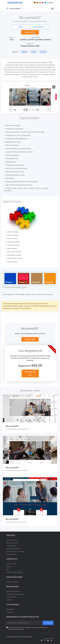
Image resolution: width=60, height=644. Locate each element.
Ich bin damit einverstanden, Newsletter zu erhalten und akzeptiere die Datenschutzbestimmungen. (28, 628)
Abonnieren (48, 623)
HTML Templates (11, 546)
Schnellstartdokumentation (15, 572)
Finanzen (43, 52)
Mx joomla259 (12, 426)
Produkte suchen (12, 554)
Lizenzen (9, 600)
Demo (20, 27)
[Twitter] (45, 640)
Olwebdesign (10, 609)
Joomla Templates (12, 540)
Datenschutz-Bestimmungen (15, 594)
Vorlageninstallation (12, 582)
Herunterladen (39, 27)
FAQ (8, 569)
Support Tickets (11, 564)
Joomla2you (10, 612)
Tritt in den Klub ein (30, 373)
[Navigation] (52, 9)
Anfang (34, 52)
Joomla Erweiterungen (13, 549)
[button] (24, 110)
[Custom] (51, 640)
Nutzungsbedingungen (13, 591)
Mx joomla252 (12, 519)
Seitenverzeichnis (49, 639)
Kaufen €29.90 (30, 32)
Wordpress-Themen (12, 543)
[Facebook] (41, 640)
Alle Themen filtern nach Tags (15, 551)
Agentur (24, 52)
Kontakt (9, 567)
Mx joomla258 (12, 468)
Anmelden (49, 3)
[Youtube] (48, 640)
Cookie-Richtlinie (11, 597)
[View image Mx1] (54, 87)
